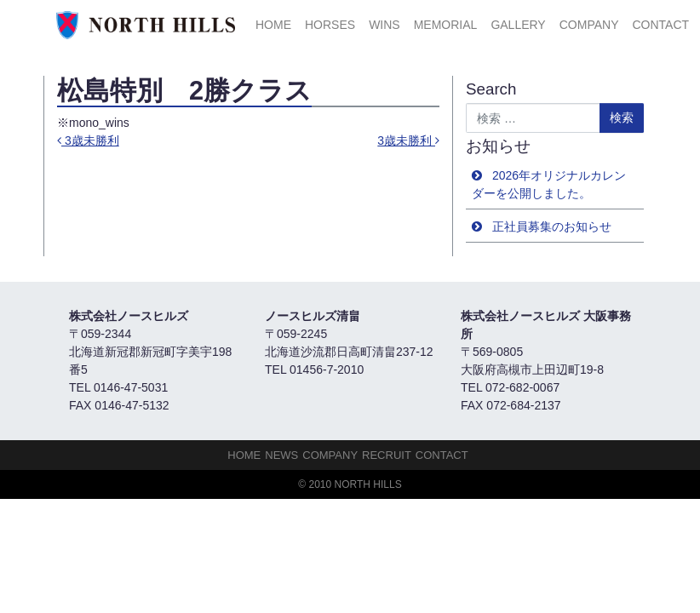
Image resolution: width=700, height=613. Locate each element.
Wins (384, 25)
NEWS (281, 455)
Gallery (518, 25)
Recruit (387, 455)
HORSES (330, 25)
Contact (660, 25)
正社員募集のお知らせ (552, 226)
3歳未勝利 (88, 140)
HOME (273, 25)
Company (589, 25)
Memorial (446, 25)
